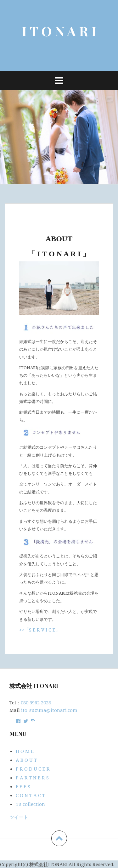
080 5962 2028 (36, 702)
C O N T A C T (30, 795)
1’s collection (30, 804)
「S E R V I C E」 (42, 630)
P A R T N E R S (32, 778)
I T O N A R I (59, 31)
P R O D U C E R (33, 769)
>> (22, 630)
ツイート (19, 817)
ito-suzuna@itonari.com (49, 710)
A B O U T (26, 760)
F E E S (23, 786)
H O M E (25, 751)
